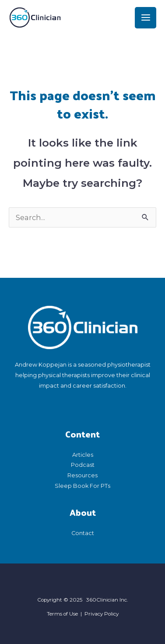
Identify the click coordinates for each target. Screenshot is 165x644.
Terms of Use (62, 614)
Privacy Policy (102, 614)
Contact (83, 533)
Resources (82, 475)
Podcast (83, 465)
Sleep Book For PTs (82, 486)
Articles (83, 455)
